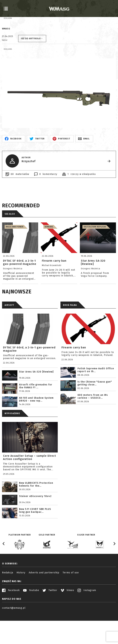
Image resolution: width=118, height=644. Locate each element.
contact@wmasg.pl (14, 637)
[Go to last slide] (4, 573)
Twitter (50, 619)
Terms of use (71, 602)
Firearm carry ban (74, 377)
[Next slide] (114, 573)
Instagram (87, 619)
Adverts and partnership (44, 602)
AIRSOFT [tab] (9, 334)
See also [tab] (10, 243)
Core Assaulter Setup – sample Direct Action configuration (30, 487)
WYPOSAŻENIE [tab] (12, 443)
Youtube (31, 619)
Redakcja (8, 602)
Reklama (8, 18)
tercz (5, 55)
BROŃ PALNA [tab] (70, 334)
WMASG (6, 43)
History (21, 602)
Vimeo (67, 619)
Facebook (11, 619)
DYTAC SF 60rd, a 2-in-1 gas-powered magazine (29, 378)
